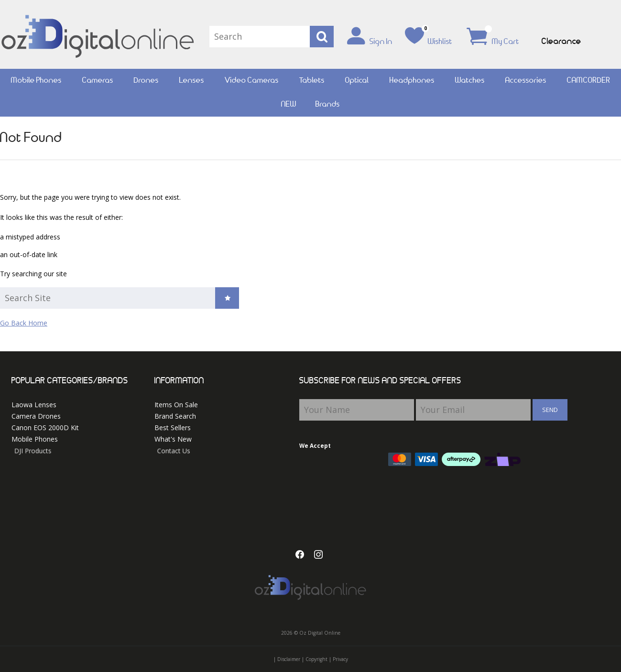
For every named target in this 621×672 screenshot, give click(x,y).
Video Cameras (252, 81)
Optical (357, 81)
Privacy (340, 659)
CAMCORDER (589, 81)
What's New (191, 441)
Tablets (312, 81)
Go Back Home (24, 323)
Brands (328, 104)
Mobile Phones (36, 81)
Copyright (316, 659)
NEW (289, 104)
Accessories (526, 81)
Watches (470, 81)
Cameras (98, 81)
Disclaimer (289, 659)
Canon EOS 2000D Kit (49, 428)
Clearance (561, 42)
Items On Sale (176, 405)
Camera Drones (36, 416)
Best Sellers (178, 428)
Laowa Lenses (34, 405)
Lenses (192, 81)
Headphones (412, 81)
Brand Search (175, 416)
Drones (146, 81)
